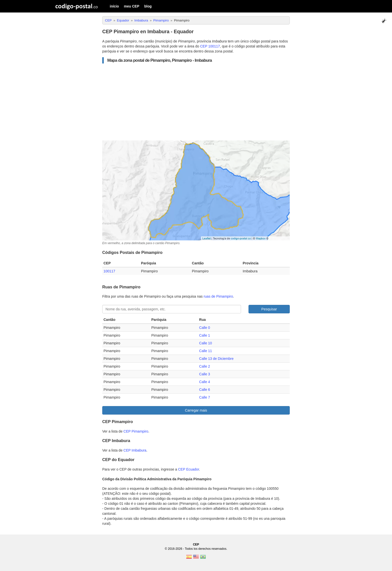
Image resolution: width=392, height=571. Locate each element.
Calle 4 (205, 382)
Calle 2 (205, 366)
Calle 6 (205, 390)
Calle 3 (205, 374)
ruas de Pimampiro (218, 296)
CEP (196, 545)
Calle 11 (206, 351)
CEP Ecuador (188, 469)
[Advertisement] (196, 102)
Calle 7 (205, 397)
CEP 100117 (210, 46)
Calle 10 (206, 343)
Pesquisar (269, 309)
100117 (109, 271)
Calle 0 (205, 328)
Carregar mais (196, 410)
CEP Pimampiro (136, 431)
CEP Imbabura (135, 450)
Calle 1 (205, 335)
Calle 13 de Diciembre (216, 359)
